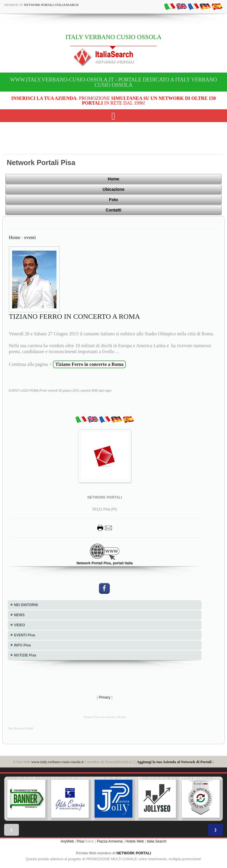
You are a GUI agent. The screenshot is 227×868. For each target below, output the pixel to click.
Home (114, 179)
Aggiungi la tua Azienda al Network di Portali (174, 762)
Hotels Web (135, 841)
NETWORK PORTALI (134, 853)
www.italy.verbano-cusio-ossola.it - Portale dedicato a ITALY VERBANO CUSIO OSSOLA (113, 82)
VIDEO (19, 625)
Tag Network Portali (21, 728)
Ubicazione (113, 189)
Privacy (104, 697)
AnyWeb (67, 841)
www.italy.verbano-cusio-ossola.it (57, 762)
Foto (113, 200)
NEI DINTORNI (26, 605)
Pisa (80, 841)
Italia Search (157, 841)
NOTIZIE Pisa (25, 655)
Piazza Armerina (110, 841)
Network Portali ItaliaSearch (51, 5)
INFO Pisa (22, 645)
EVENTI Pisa (24, 635)
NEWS (19, 615)
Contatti (114, 210)
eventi (30, 237)
